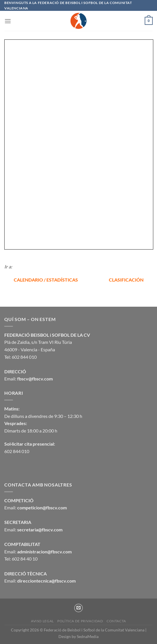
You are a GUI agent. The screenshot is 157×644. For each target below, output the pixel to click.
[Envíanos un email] (78, 608)
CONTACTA (116, 621)
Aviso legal (42, 621)
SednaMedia (88, 636)
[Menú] (8, 21)
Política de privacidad (80, 621)
